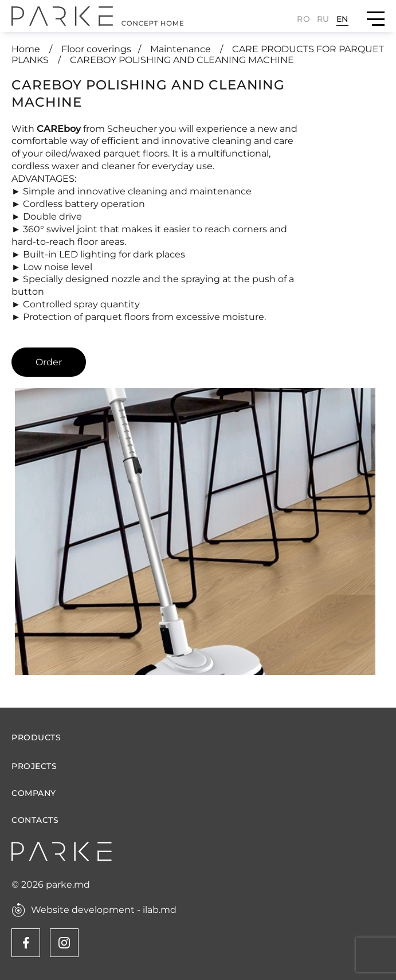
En (342, 19)
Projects (34, 766)
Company (34, 793)
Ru (323, 19)
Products (36, 737)
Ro (303, 19)
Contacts (35, 820)
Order (49, 362)
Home (27, 49)
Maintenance (182, 49)
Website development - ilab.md (104, 910)
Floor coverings (96, 49)
